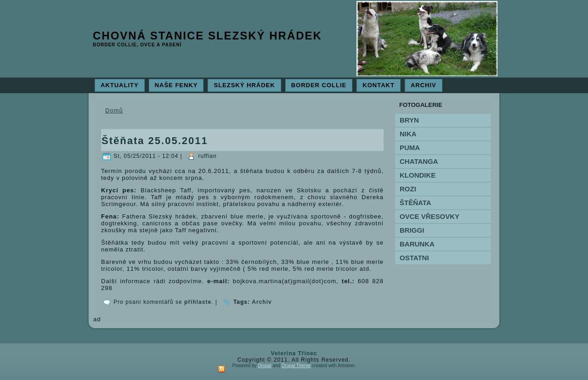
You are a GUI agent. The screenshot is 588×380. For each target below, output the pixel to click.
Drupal (264, 366)
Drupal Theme (296, 366)
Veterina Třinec (294, 353)
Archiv (262, 302)
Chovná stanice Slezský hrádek (207, 36)
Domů (114, 110)
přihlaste (198, 302)
